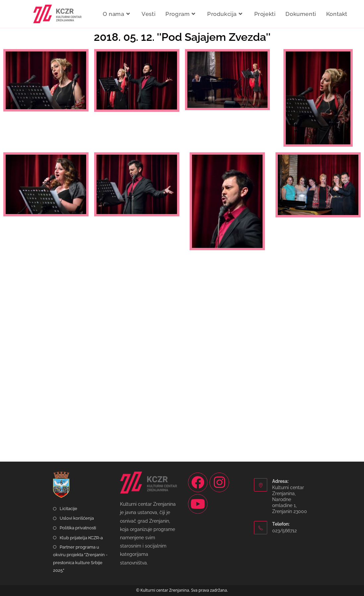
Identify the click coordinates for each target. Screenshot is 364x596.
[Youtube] (198, 504)
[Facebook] (198, 482)
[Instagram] (219, 482)
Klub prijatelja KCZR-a (81, 538)
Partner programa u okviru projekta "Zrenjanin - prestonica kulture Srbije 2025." (80, 559)
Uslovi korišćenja (77, 518)
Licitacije (68, 509)
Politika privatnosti (78, 528)
